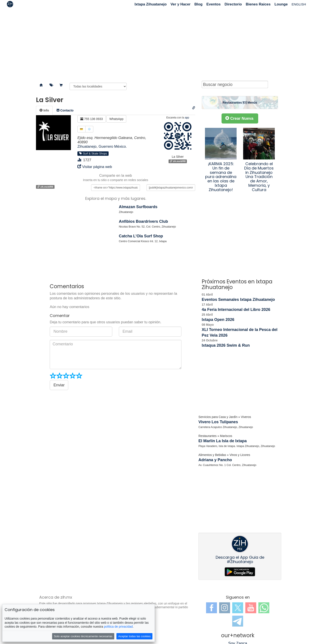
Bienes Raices (258, 4)
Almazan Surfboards (138, 207)
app (187, 118)
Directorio (233, 4)
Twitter (238, 608)
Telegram (238, 621)
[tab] (44, 110)
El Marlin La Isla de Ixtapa (223, 441)
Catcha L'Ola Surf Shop (141, 236)
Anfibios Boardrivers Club (143, 221)
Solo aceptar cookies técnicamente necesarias (83, 636)
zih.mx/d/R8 (178, 161)
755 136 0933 (92, 119)
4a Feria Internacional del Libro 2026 (236, 310)
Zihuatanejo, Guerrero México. (102, 146)
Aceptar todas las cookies (134, 636)
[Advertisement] (157, 44)
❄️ (89, 129)
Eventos (214, 4)
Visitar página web (97, 167)
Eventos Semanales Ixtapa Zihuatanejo (238, 300)
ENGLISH (299, 4)
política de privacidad (118, 627)
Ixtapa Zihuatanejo (151, 4)
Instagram (225, 608)
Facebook (212, 608)
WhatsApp (116, 119)
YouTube (251, 608)
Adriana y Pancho (215, 460)
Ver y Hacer (180, 4)
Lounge (281, 4)
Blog (198, 4)
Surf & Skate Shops (93, 153)
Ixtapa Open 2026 (218, 320)
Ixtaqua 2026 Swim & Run (226, 345)
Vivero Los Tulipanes (218, 422)
